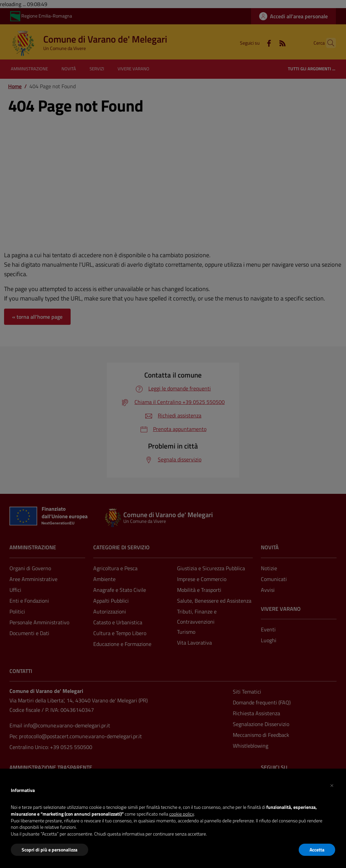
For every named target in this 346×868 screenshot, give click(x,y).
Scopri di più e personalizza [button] (50, 850)
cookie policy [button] (182, 814)
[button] (332, 785)
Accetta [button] (317, 850)
